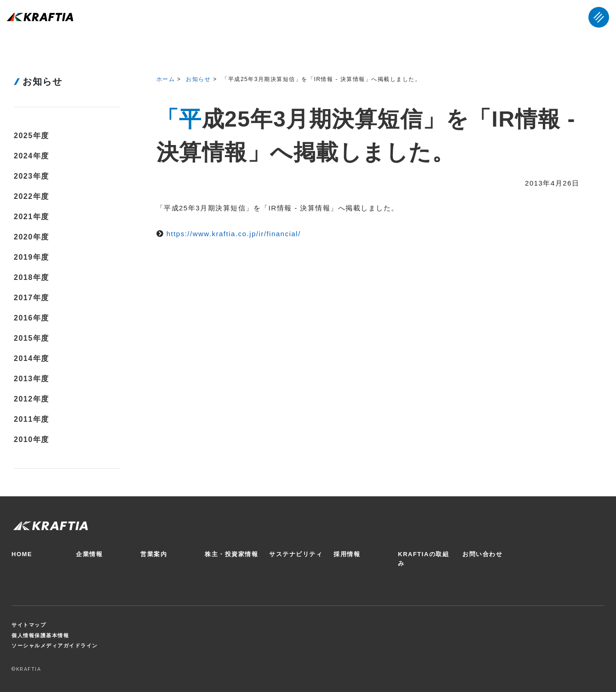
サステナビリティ (296, 554)
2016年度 (32, 318)
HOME (22, 554)
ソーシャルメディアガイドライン (55, 645)
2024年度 (32, 156)
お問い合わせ (482, 554)
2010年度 (32, 439)
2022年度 (32, 196)
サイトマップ (29, 625)
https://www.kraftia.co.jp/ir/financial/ (234, 234)
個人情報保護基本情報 (40, 635)
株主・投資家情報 (231, 554)
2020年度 (32, 237)
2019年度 (32, 257)
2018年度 (32, 277)
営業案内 (154, 554)
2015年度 (32, 338)
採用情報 (347, 554)
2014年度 (32, 358)
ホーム (166, 79)
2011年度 (32, 419)
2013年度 (32, 379)
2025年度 (32, 136)
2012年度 (32, 399)
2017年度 (32, 298)
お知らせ (198, 79)
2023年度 (32, 176)
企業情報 (89, 554)
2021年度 (32, 217)
